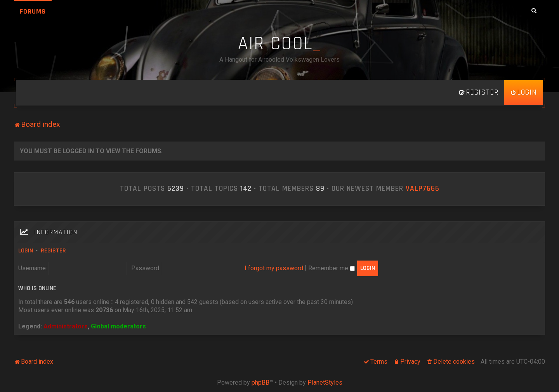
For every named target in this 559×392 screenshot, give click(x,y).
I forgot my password (274, 268)
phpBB (260, 383)
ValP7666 (423, 189)
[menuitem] (523, 93)
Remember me (332, 268)
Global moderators (118, 326)
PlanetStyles (325, 383)
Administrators (66, 326)
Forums (33, 11)
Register (53, 251)
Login (26, 251)
